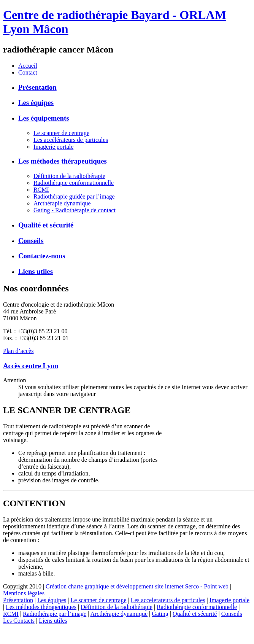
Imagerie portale (53, 147)
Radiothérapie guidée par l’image (74, 196)
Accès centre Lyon (31, 366)
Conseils (31, 241)
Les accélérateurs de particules (71, 140)
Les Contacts (19, 621)
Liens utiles (36, 271)
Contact (28, 72)
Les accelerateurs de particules (168, 600)
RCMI (41, 190)
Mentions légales (24, 593)
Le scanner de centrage (61, 133)
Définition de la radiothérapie (69, 176)
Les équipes (36, 103)
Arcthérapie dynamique (62, 203)
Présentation (37, 87)
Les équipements (44, 118)
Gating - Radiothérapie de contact (75, 210)
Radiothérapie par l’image (55, 614)
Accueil (28, 66)
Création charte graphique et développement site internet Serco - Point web (137, 586)
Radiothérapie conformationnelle (74, 183)
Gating (160, 614)
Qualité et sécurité (46, 225)
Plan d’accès (18, 351)
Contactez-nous (42, 256)
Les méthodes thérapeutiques (63, 161)
